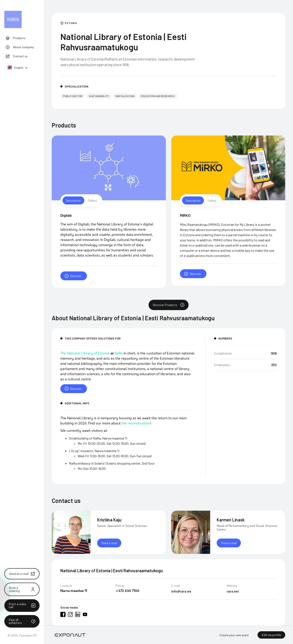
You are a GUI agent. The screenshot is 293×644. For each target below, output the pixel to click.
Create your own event (234, 635)
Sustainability (99, 96)
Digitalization (125, 96)
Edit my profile (271, 635)
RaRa (119, 355)
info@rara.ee (181, 593)
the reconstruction (136, 425)
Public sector (73, 96)
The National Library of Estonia (85, 355)
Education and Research (158, 96)
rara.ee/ (233, 593)
